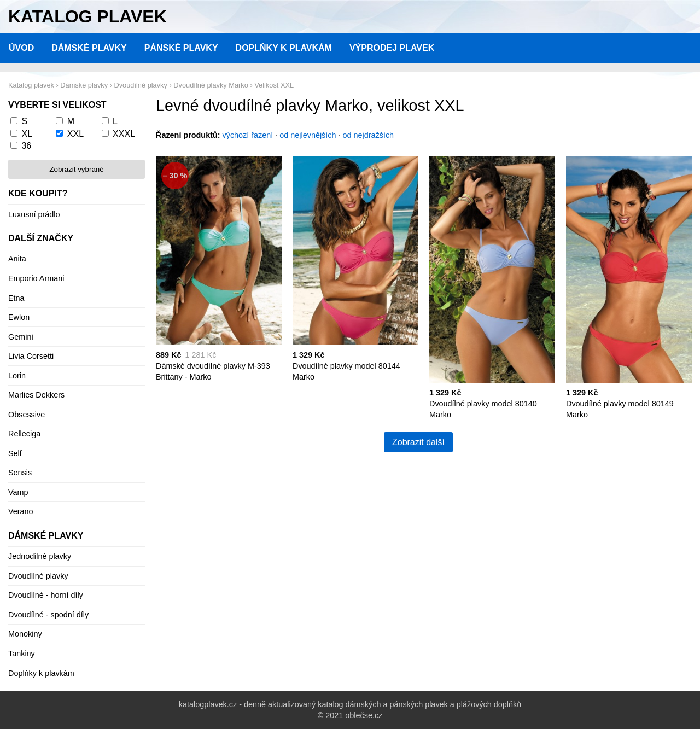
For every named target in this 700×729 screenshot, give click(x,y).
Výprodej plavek (392, 48)
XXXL (124, 134)
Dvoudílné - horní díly (46, 595)
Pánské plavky (181, 48)
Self (15, 453)
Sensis (20, 473)
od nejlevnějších (308, 135)
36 (26, 146)
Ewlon (19, 317)
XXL (75, 134)
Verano (21, 511)
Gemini (21, 337)
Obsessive (27, 415)
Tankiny (22, 654)
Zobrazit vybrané (76, 169)
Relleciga (24, 434)
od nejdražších (369, 135)
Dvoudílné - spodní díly (48, 615)
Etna (16, 298)
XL (27, 134)
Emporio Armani (36, 278)
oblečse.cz (364, 715)
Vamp (18, 492)
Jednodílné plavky (40, 556)
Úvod (21, 48)
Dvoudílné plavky (38, 576)
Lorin (17, 376)
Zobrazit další (418, 442)
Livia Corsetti (31, 356)
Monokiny (25, 634)
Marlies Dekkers (36, 395)
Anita (17, 259)
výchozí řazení (248, 135)
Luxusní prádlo (34, 214)
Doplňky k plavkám (284, 48)
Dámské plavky (89, 48)
